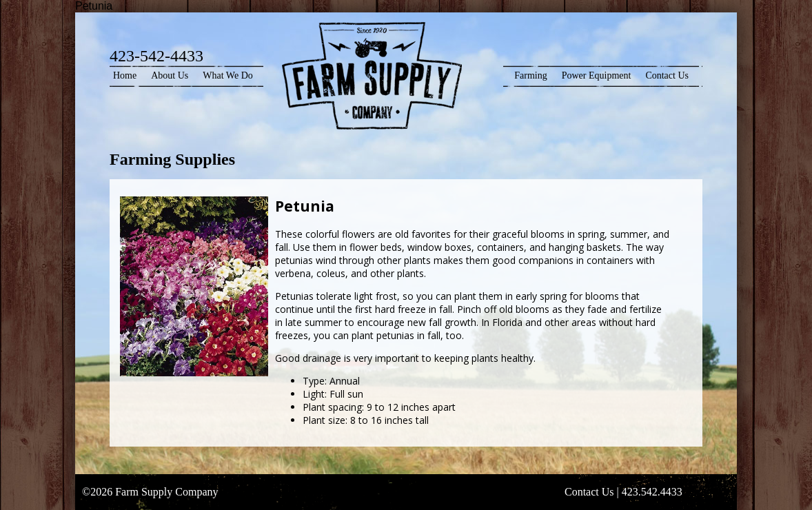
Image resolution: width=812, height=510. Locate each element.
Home (125, 75)
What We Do (227, 75)
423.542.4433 (652, 492)
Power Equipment (597, 75)
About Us (170, 75)
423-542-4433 (156, 56)
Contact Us (667, 75)
